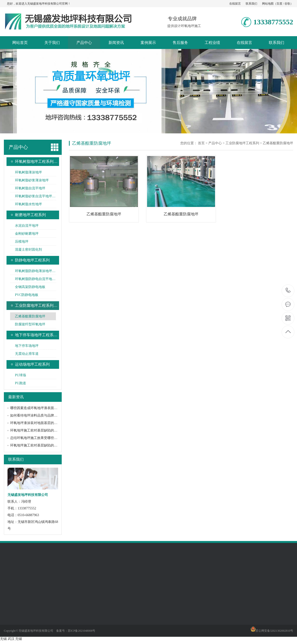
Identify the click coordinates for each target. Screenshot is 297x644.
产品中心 (84, 43)
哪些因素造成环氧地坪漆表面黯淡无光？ (40, 408)
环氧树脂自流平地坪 (30, 188)
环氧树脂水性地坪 (28, 204)
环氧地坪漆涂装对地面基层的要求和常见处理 (44, 423)
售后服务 (180, 43)
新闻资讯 (116, 43)
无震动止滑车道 (27, 354)
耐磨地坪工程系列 (30, 215)
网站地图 (268, 4)
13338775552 (288, 291)
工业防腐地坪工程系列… (36, 305)
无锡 (3, 639)
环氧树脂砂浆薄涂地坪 (32, 180)
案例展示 (148, 43)
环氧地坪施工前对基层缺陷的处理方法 (39, 430)
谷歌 (287, 4)
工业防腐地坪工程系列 (242, 143)
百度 (279, 4)
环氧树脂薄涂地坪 (28, 172)
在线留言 (235, 4)
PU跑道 (20, 383)
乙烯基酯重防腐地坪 (30, 316)
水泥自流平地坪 (27, 226)
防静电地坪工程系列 (32, 260)
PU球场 (20, 375)
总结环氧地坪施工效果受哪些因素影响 (39, 438)
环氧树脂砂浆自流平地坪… (35, 196)
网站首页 (20, 43)
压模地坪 (22, 242)
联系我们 (251, 4)
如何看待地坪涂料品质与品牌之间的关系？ (42, 415)
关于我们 (52, 43)
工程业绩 (212, 43)
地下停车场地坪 (27, 346)
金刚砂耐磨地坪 (27, 234)
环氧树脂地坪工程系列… (36, 161)
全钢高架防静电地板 (30, 287)
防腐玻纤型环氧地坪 (30, 324)
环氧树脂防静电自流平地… (35, 279)
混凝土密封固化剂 (28, 250)
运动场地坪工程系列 (32, 364)
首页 (201, 143)
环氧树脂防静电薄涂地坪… (35, 271)
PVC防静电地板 (27, 295)
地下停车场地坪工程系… (36, 335)
